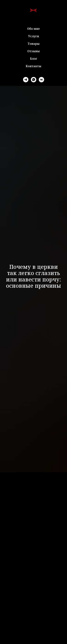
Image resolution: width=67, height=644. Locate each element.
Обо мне (33, 29)
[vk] (41, 80)
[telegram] (26, 80)
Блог (34, 59)
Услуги (34, 36)
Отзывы (33, 51)
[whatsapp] (34, 80)
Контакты (33, 66)
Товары (34, 44)
